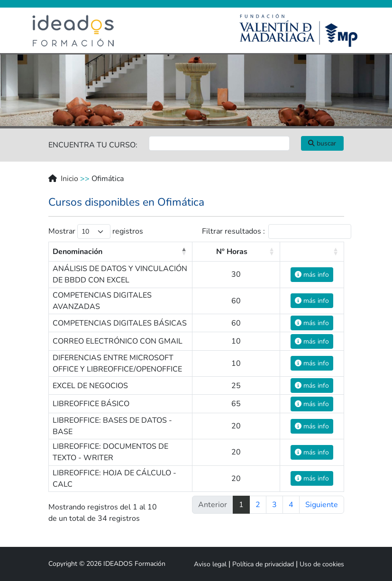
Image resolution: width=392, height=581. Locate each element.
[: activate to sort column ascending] (312, 252)
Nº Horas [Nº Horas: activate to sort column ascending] (232, 252)
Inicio (69, 179)
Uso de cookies (322, 564)
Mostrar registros (96, 231)
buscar (322, 143)
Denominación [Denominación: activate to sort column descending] (77, 252)
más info (312, 275)
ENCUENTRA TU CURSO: (93, 145)
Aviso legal (210, 564)
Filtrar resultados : (277, 231)
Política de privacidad (263, 564)
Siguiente (322, 505)
